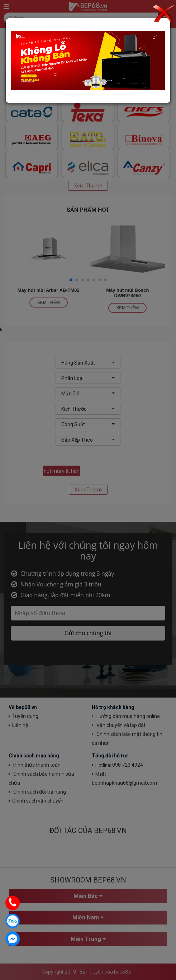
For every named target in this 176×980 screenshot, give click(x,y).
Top (168, 972)
